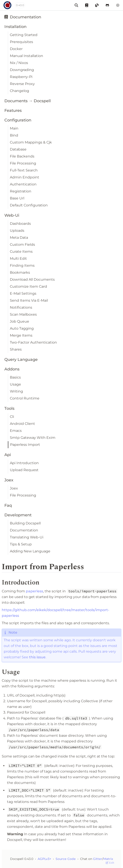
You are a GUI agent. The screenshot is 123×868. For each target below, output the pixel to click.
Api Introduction (24, 463)
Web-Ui (12, 215)
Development (18, 515)
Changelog (19, 91)
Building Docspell (25, 523)
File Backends (22, 156)
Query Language (21, 360)
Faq (8, 505)
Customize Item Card (28, 286)
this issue (37, 657)
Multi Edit (18, 258)
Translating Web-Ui (27, 537)
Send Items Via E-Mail (29, 300)
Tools (9, 408)
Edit (110, 863)
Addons (12, 369)
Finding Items (22, 265)
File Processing (23, 163)
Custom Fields (22, 245)
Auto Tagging (22, 328)
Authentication (23, 184)
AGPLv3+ (44, 859)
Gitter (98, 859)
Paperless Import (25, 445)
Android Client (22, 424)
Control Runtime (25, 398)
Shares (16, 349)
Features (13, 111)
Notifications (21, 307)
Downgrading (22, 70)
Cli (12, 417)
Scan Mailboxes (23, 314)
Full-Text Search (24, 170)
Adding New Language (30, 551)
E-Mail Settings (23, 293)
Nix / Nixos (19, 63)
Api (8, 455)
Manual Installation (26, 56)
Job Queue (19, 321)
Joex (9, 480)
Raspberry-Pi (21, 77)
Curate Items (21, 252)
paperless (34, 591)
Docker (16, 49)
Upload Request (24, 470)
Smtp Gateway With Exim (33, 438)
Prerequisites (21, 42)
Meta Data (19, 238)
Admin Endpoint (25, 177)
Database (18, 149)
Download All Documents (32, 279)
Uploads (17, 231)
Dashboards (20, 224)
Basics (15, 377)
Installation (15, 27)
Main (14, 128)
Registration (21, 191)
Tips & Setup (21, 544)
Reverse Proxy (22, 84)
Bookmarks (20, 272)
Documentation (23, 17)
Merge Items (21, 335)
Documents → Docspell (28, 101)
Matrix (108, 859)
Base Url (17, 198)
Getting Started (24, 35)
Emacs (16, 431)
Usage (15, 384)
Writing (16, 391)
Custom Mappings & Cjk (31, 142)
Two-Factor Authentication (33, 342)
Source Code (66, 859)
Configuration (18, 120)
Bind (14, 135)
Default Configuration (29, 205)
